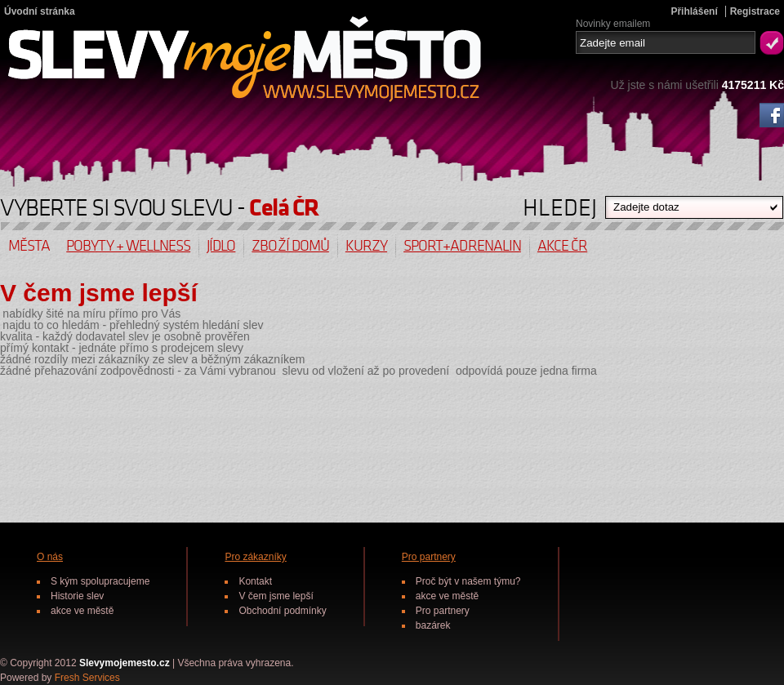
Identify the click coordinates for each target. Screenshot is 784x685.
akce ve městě (82, 611)
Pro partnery (429, 557)
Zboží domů (290, 246)
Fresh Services (87, 678)
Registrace (755, 11)
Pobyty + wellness (128, 246)
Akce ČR (562, 246)
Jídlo (221, 246)
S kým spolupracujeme (100, 581)
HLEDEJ (560, 203)
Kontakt (255, 581)
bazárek (433, 625)
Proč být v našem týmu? (468, 581)
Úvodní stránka (40, 11)
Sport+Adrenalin (462, 246)
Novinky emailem (613, 22)
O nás (50, 557)
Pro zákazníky (255, 557)
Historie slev (77, 596)
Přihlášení (694, 11)
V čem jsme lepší (276, 596)
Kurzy (366, 246)
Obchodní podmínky (282, 611)
